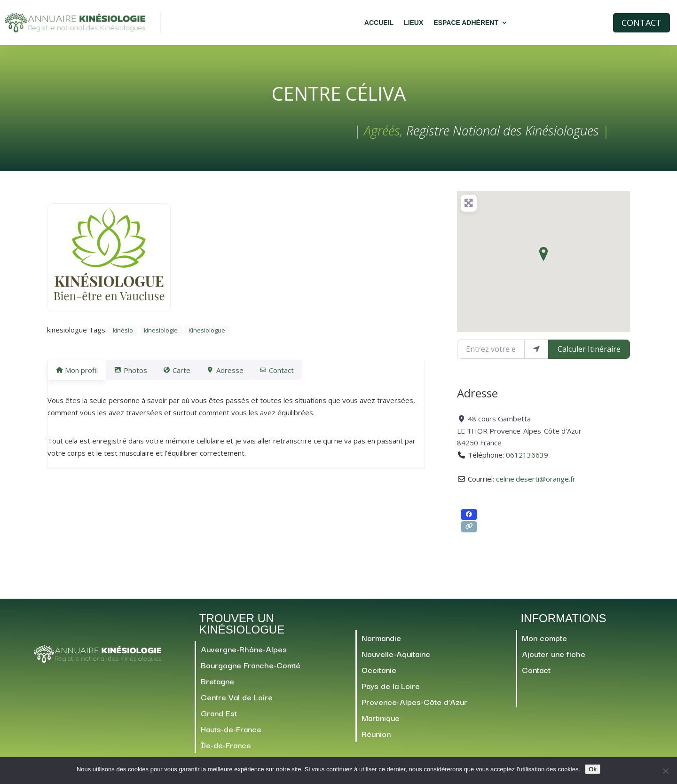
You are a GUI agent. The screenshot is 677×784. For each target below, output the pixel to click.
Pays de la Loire (391, 690)
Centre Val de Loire (237, 701)
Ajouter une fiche (554, 658)
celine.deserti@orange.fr (536, 483)
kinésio (123, 335)
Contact (642, 23)
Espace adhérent (466, 23)
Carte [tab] (188, 374)
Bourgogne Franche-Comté (251, 669)
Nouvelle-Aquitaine (396, 658)
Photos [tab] (136, 374)
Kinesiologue (207, 335)
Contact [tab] (299, 374)
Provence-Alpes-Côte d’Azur (414, 706)
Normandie (381, 642)
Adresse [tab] (242, 374)
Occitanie (379, 674)
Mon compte (544, 642)
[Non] (665, 771)
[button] (543, 258)
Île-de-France (226, 749)
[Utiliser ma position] (536, 353)
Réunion (376, 738)
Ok (593, 769)
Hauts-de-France (231, 733)
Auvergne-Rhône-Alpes (244, 653)
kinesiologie (161, 335)
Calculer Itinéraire (589, 353)
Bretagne (217, 685)
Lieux (413, 23)
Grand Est (219, 717)
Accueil (379, 23)
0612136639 (527, 459)
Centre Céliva (339, 98)
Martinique (381, 722)
